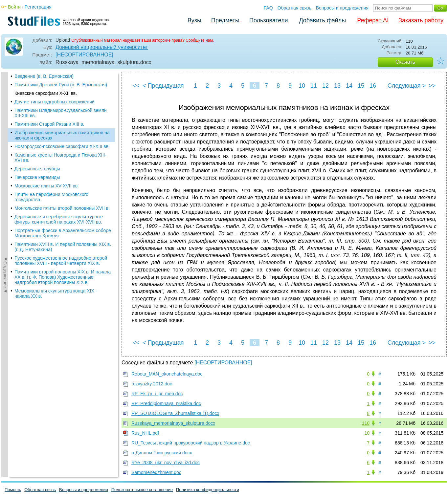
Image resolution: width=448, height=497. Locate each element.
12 (325, 86)
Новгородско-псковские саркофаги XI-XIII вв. (62, 146)
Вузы (194, 20)
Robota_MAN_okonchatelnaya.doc (167, 374)
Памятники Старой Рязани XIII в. (49, 124)
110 (366, 423)
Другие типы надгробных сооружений (55, 102)
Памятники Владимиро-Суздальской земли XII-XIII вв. (61, 113)
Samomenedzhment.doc (156, 472)
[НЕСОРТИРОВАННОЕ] (84, 55)
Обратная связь (294, 8)
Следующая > (407, 86)
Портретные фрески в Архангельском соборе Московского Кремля (63, 233)
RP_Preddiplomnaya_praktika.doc (166, 403)
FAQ (268, 8)
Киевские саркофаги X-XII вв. (46, 93)
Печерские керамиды (37, 177)
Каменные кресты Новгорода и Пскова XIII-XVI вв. (60, 158)
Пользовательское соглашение (142, 490)
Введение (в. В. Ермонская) (44, 76)
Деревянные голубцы (37, 169)
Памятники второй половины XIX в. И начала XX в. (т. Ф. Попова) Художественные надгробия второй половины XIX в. (63, 277)
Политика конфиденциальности (208, 490)
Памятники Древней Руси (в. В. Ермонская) (61, 85)
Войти (14, 7)
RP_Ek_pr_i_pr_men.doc (157, 394)
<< (136, 86)
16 (373, 86)
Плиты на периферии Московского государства (51, 197)
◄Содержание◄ (5, 187)
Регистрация (38, 7)
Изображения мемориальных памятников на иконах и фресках (62, 135)
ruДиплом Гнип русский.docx (162, 453)
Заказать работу (421, 20)
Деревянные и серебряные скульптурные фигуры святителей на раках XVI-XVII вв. (59, 219)
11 (314, 86)
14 (349, 86)
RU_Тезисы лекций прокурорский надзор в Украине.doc (191, 443)
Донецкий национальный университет (102, 47)
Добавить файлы (322, 20)
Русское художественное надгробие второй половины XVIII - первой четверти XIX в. (61, 261)
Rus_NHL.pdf (145, 433)
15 (361, 86)
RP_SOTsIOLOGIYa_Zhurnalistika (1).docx (175, 413)
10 (302, 86)
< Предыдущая (163, 86)
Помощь (13, 490)
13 (337, 86)
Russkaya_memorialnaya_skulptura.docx (173, 423)
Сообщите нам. (200, 40)
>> (432, 86)
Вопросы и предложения (342, 8)
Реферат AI (373, 20)
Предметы (225, 20)
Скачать (405, 62)
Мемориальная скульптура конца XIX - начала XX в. (56, 293)
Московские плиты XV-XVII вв (46, 186)
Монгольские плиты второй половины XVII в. (62, 208)
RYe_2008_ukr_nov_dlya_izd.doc (166, 463)
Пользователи (269, 20)
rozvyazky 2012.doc (152, 384)
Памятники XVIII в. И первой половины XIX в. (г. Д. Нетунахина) (63, 247)
